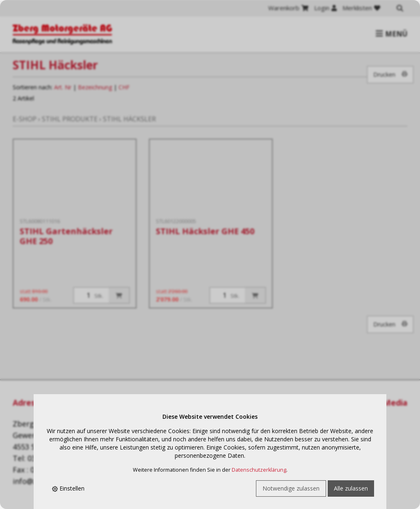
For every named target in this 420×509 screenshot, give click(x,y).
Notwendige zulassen (291, 488)
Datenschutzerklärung (259, 470)
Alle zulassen (351, 488)
